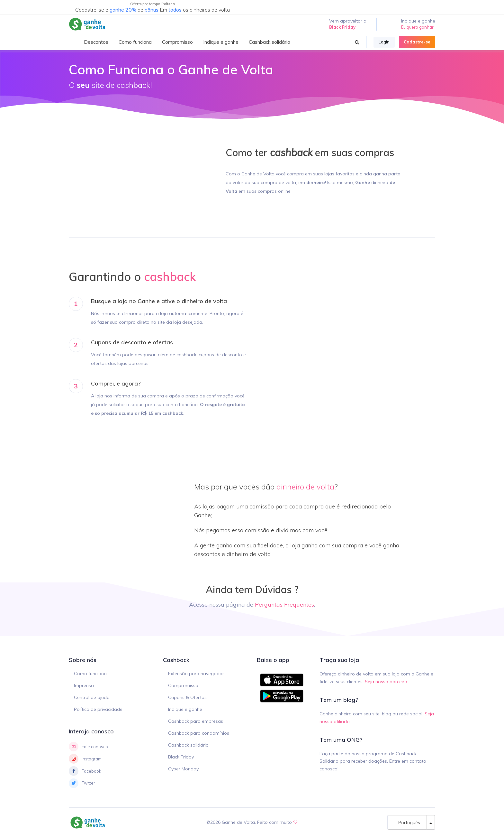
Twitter (82, 783)
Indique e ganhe (185, 709)
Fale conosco (88, 747)
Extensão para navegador (196, 674)
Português (407, 822)
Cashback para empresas (196, 721)
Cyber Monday (183, 769)
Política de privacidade (98, 709)
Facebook (85, 771)
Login (384, 42)
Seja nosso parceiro (386, 682)
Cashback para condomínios (199, 733)
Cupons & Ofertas (187, 697)
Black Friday (181, 757)
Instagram (85, 759)
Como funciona (90, 674)
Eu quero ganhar (417, 27)
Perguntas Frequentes (284, 604)
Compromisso (183, 685)
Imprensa (84, 685)
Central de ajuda (92, 697)
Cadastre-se (417, 42)
